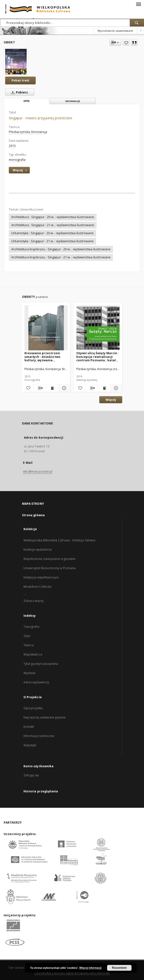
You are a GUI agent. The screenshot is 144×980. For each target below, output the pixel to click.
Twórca (29, 645)
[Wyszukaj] (137, 23)
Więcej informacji (90, 968)
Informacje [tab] (73, 101)
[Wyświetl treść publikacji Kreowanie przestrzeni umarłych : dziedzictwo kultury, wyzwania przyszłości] (52, 388)
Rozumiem (119, 968)
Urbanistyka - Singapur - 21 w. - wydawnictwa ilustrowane (52, 241)
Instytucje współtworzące (41, 577)
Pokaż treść (20, 80)
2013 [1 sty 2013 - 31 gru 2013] (12, 146)
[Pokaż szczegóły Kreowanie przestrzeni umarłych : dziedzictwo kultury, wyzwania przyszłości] (63, 388)
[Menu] (138, 4)
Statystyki (30, 745)
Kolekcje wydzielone (38, 550)
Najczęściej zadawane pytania (44, 717)
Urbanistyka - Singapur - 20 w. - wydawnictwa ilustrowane (52, 233)
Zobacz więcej (34, 601)
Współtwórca (33, 654)
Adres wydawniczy (36, 682)
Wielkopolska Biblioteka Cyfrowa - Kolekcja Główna (60, 540)
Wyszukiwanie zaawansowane (115, 31)
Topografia (31, 627)
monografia (17, 160)
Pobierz (18, 92)
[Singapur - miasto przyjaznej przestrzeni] (16, 61)
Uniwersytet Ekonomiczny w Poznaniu (50, 568)
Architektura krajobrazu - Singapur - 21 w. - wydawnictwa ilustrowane (61, 257)
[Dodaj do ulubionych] (126, 42)
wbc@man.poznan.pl (38, 471)
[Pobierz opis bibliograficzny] (40, 388)
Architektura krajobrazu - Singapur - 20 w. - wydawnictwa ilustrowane (61, 249)
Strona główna (33, 515)
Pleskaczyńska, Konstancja (28, 132)
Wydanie (30, 673)
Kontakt (29, 727)
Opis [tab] (27, 101)
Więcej (111, 400)
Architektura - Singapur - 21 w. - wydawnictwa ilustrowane (53, 225)
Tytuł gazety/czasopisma (41, 664)
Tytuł (27, 636)
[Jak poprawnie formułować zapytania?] (141, 31)
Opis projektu (33, 708)
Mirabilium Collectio (38, 587)
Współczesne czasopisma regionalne (50, 559)
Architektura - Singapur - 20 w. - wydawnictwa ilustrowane (53, 217)
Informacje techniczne (39, 736)
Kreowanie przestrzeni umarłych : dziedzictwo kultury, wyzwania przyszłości (42, 357)
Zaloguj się (31, 775)
